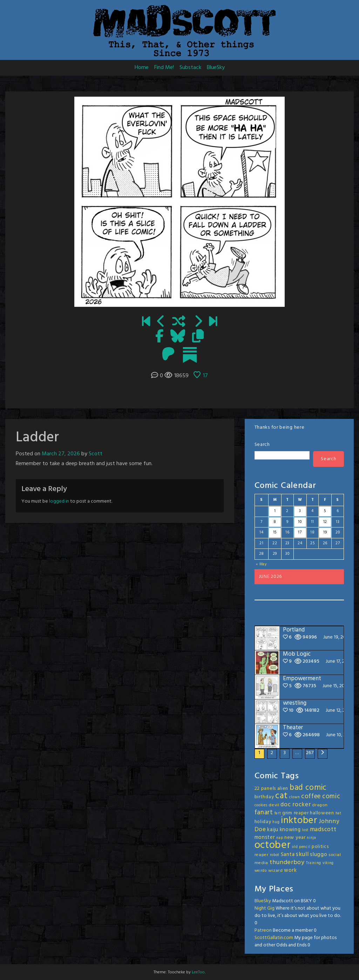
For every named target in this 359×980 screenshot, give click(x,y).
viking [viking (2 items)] (328, 863)
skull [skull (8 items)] (302, 854)
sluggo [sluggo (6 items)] (319, 855)
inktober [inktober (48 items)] (299, 821)
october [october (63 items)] (273, 845)
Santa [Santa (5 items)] (288, 855)
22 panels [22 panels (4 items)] (265, 789)
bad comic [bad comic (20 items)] (308, 788)
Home (142, 68)
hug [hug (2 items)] (276, 822)
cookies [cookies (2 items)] (261, 805)
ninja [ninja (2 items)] (311, 838)
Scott (96, 454)
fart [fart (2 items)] (278, 813)
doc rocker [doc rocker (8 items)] (296, 805)
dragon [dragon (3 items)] (320, 805)
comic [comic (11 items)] (331, 796)
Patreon (263, 930)
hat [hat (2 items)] (338, 813)
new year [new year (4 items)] (295, 838)
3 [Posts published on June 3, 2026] (300, 511)
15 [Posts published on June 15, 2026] (275, 532)
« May (261, 564)
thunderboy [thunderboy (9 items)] (287, 862)
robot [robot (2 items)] (275, 855)
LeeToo (198, 972)
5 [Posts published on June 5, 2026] (325, 511)
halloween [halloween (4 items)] (322, 813)
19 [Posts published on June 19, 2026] (325, 532)
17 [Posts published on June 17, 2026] (300, 532)
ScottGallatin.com (274, 938)
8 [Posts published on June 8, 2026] (275, 522)
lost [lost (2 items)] (305, 830)
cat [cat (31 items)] (282, 796)
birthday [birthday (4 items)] (264, 797)
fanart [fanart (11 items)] (264, 813)
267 (310, 753)
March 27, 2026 (61, 454)
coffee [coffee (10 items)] (311, 796)
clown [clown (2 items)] (295, 797)
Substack (190, 68)
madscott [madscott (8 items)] (323, 830)
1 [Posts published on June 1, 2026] (275, 511)
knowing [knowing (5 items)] (290, 830)
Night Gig (265, 908)
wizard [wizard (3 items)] (276, 871)
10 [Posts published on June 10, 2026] (300, 522)
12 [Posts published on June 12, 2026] (325, 522)
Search (262, 445)
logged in (59, 501)
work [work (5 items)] (290, 870)
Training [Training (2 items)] (314, 863)
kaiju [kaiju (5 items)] (273, 830)
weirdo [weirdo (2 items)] (261, 871)
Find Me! (164, 68)
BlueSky (216, 68)
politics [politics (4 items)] (320, 847)
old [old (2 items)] (295, 847)
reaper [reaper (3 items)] (262, 855)
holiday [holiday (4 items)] (263, 822)
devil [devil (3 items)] (274, 805)
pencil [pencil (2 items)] (305, 847)
